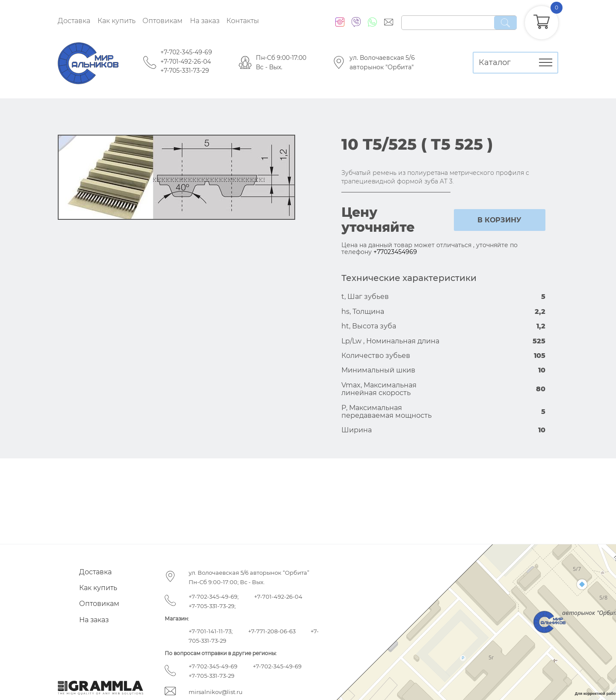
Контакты (243, 21)
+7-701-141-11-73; (211, 631)
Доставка (74, 21)
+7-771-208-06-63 (272, 631)
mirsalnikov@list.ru (216, 692)
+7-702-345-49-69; (214, 597)
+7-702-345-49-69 (186, 52)
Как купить (117, 21)
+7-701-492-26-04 (186, 62)
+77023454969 (395, 252)
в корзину (499, 220)
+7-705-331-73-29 (185, 71)
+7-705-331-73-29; (212, 606)
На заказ (205, 21)
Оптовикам (163, 21)
